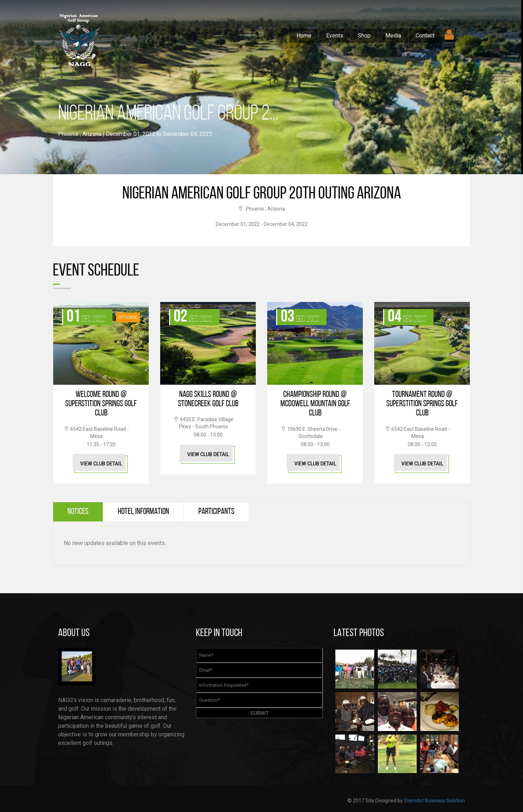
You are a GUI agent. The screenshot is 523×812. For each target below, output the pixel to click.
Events (335, 36)
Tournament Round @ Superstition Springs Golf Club (422, 404)
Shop (364, 36)
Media (393, 36)
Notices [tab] (78, 512)
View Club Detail (101, 464)
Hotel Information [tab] (143, 512)
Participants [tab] (216, 512)
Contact (425, 36)
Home (304, 36)
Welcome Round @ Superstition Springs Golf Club (101, 404)
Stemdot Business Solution (434, 801)
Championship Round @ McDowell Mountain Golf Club (315, 404)
